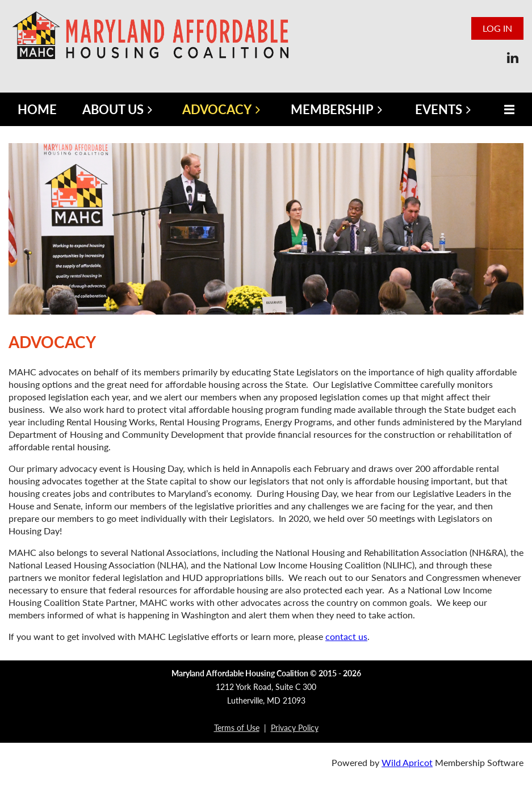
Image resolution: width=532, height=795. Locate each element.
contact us (346, 636)
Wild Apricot (407, 762)
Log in (497, 28)
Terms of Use (237, 728)
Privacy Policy (295, 728)
